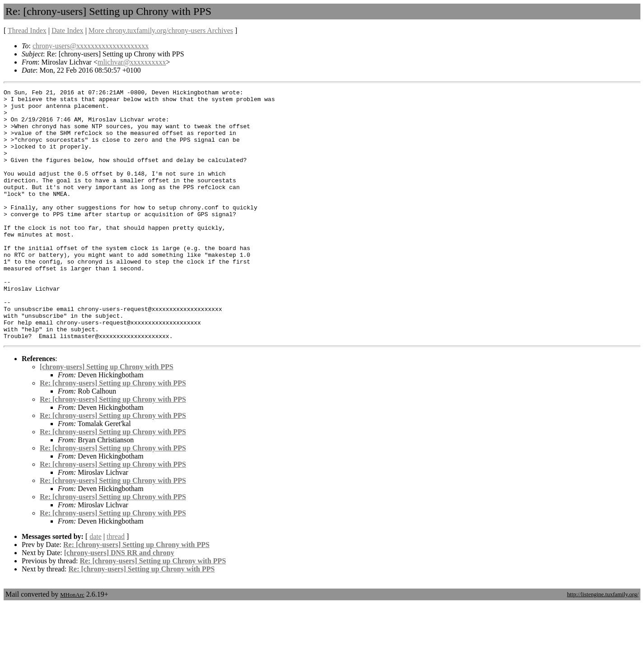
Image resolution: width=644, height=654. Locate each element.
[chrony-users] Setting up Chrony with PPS (107, 417)
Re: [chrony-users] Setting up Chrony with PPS (113, 433)
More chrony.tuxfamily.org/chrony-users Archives (161, 30)
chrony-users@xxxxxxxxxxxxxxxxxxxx (91, 46)
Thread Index (27, 30)
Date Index (68, 30)
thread (116, 587)
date (96, 587)
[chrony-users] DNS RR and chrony (119, 603)
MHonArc (72, 645)
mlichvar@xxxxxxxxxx (132, 62)
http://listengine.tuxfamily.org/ (603, 644)
